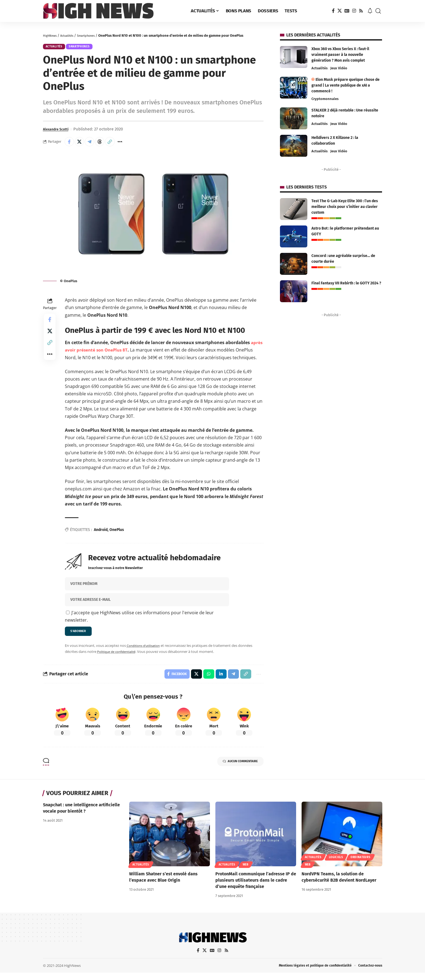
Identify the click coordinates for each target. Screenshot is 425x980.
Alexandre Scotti (58, 131)
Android (101, 533)
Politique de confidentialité (119, 657)
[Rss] (361, 11)
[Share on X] (82, 144)
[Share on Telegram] (94, 144)
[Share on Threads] (105, 144)
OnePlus (117, 533)
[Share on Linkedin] (218, 680)
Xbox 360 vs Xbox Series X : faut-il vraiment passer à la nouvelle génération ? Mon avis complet (340, 55)
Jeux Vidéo (339, 68)
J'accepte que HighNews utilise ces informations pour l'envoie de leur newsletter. (139, 620)
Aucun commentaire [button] (234, 769)
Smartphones (93, 35)
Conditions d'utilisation (146, 651)
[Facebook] (333, 11)
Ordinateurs (361, 864)
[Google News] (347, 11)
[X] (340, 11)
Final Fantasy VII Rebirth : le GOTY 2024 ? (346, 283)
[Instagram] (354, 11)
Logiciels (336, 864)
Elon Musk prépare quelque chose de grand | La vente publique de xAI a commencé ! (346, 85)
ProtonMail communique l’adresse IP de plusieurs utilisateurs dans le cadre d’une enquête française (256, 887)
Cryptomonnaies (325, 99)
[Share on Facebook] (70, 144)
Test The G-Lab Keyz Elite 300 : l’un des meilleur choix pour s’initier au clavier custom (345, 207)
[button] (378, 11)
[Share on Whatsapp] (205, 680)
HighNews (51, 35)
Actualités (71, 35)
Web (246, 871)
